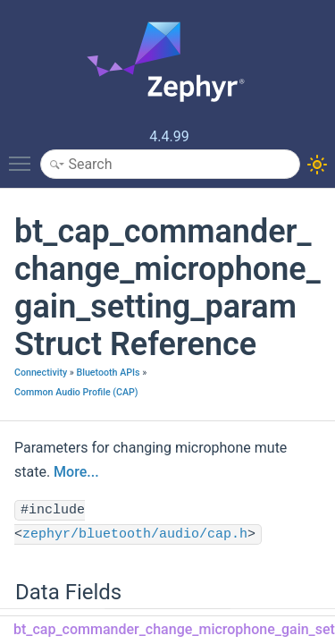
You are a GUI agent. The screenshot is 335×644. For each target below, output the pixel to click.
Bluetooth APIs (108, 373)
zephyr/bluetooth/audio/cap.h (135, 534)
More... (76, 472)
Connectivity (41, 373)
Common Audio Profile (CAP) (76, 392)
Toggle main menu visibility (24, 156)
